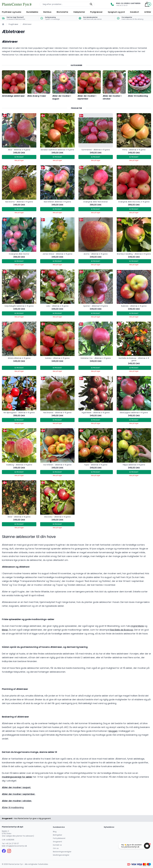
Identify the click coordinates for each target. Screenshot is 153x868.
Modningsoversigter (61, 855)
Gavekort (134, 12)
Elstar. (5, 630)
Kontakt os (57, 845)
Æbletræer (27, 24)
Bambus (47, 12)
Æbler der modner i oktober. (17, 801)
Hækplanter (79, 12)
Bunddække (32, 12)
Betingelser (58, 835)
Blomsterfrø (62, 12)
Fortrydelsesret (59, 838)
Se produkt (19, 157)
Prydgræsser (96, 12)
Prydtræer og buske (12, 12)
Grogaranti (57, 842)
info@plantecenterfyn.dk (16, 846)
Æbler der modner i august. (16, 787)
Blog (55, 832)
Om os (56, 848)
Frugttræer (13, 24)
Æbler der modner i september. (19, 794)
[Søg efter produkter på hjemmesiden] (67, 4)
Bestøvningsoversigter (62, 852)
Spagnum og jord (116, 12)
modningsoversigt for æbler (17, 777)
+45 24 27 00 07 (12, 844)
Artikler (148, 12)
